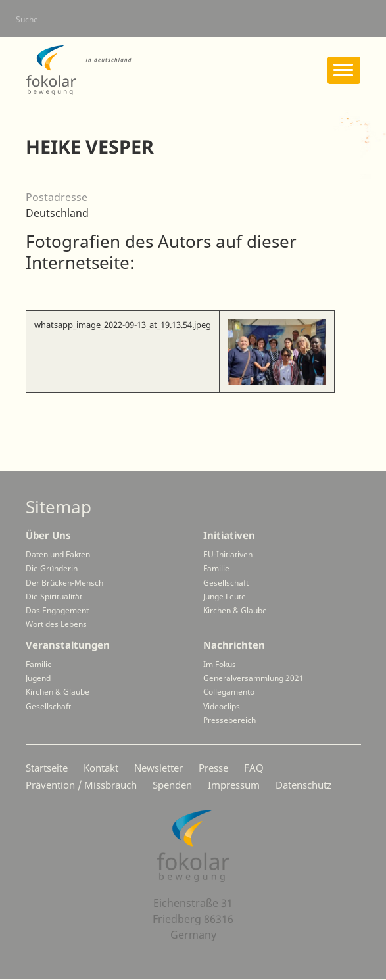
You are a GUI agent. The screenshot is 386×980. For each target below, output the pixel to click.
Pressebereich (229, 720)
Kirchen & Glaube (235, 610)
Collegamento (229, 692)
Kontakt (101, 768)
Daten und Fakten (58, 554)
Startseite (47, 768)
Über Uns (48, 535)
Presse (213, 768)
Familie (216, 568)
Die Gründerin (52, 568)
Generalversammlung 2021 (253, 678)
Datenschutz (303, 785)
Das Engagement (57, 610)
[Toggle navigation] (344, 70)
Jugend (38, 678)
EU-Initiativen (228, 554)
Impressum (234, 785)
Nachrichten (234, 645)
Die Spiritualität (54, 596)
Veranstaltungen (68, 645)
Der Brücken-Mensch (64, 583)
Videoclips (222, 706)
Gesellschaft (226, 583)
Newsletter (158, 768)
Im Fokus (220, 664)
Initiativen (229, 535)
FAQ (254, 768)
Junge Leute (225, 596)
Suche (27, 19)
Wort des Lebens (56, 624)
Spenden (172, 785)
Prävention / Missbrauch (81, 785)
